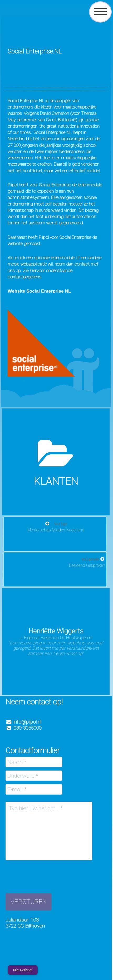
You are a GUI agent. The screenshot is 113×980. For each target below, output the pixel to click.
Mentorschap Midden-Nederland (56, 530)
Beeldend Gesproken (87, 565)
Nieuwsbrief (23, 970)
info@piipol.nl (27, 722)
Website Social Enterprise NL (39, 291)
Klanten (56, 481)
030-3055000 (23, 728)
